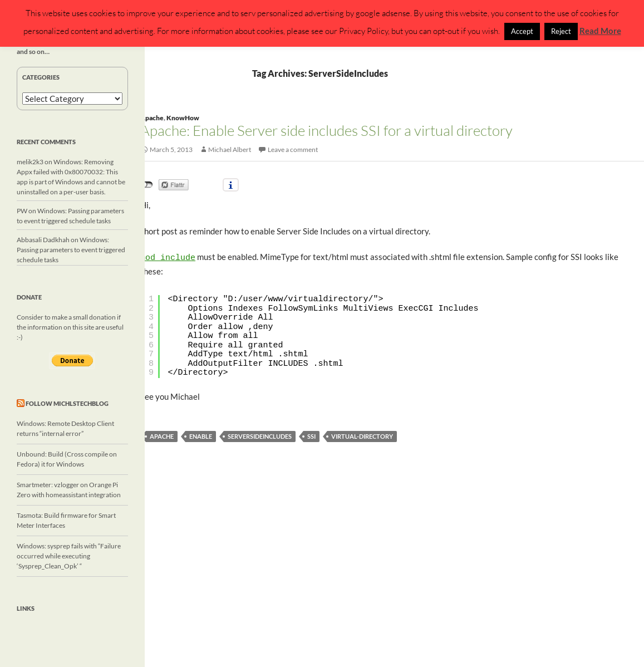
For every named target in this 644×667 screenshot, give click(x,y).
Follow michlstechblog (67, 403)
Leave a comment (293, 149)
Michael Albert (230, 149)
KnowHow (183, 118)
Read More (600, 31)
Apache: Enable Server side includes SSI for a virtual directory (326, 130)
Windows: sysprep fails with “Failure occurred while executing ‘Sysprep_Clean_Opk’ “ (69, 556)
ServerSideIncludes (260, 435)
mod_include (168, 257)
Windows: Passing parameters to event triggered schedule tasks (71, 250)
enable (201, 435)
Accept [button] (522, 31)
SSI (311, 435)
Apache (152, 118)
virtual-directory (362, 435)
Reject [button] (561, 31)
